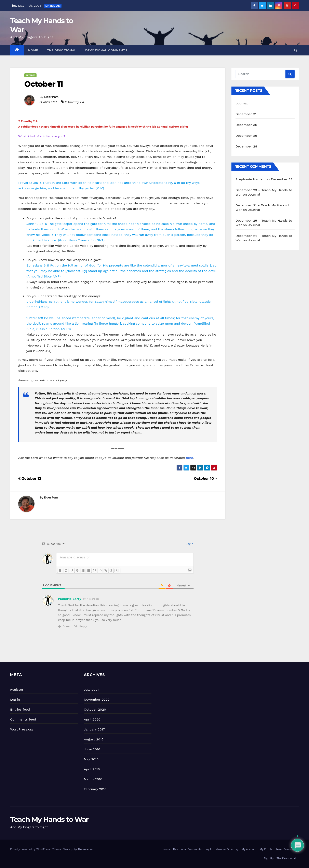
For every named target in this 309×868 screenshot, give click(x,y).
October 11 (44, 84)
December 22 (282, 179)
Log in (15, 699)
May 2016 (91, 759)
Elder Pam (51, 97)
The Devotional (62, 50)
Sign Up (269, 858)
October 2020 (95, 709)
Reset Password (286, 849)
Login (189, 544)
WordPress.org (22, 729)
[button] (296, 50)
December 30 (246, 125)
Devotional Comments (106, 50)
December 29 (246, 136)
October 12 (30, 478)
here (190, 458)
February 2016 (95, 789)
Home (33, 50)
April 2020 (92, 719)
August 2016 (94, 739)
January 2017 (94, 729)
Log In (209, 849)
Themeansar (86, 849)
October (30, 75)
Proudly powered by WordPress (31, 849)
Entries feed (20, 709)
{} (111, 570)
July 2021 (91, 690)
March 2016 (93, 779)
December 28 (246, 146)
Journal (242, 103)
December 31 (246, 114)
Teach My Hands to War (49, 819)
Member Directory (227, 849)
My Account (249, 849)
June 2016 (92, 749)
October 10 (205, 478)
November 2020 (97, 699)
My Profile (266, 849)
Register (17, 690)
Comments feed (23, 719)
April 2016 (92, 769)
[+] (117, 570)
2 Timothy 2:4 (74, 102)
